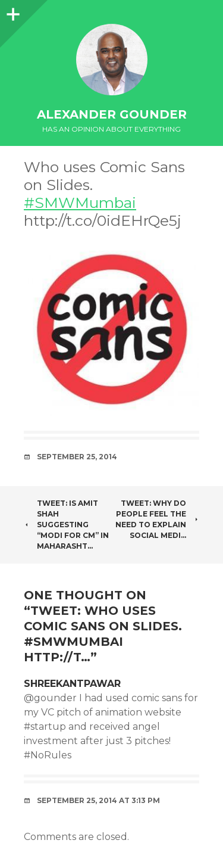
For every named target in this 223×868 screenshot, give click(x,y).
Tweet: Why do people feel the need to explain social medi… (157, 519)
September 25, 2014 (77, 457)
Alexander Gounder (112, 114)
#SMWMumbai (80, 203)
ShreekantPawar (72, 684)
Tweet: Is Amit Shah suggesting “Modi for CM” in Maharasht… (66, 525)
